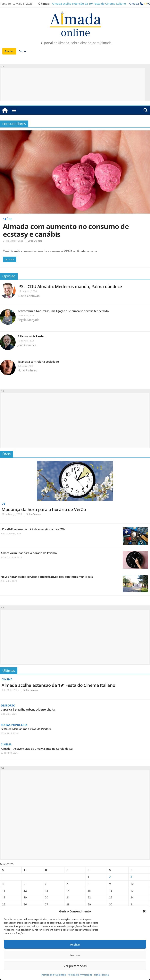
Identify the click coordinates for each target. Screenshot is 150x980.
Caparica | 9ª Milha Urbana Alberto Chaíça (28, 709)
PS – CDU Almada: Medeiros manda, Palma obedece (70, 286)
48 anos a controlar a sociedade (38, 362)
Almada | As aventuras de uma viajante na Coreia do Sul (37, 749)
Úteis (7, 454)
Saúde (8, 219)
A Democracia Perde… (32, 336)
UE (3, 504)
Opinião (9, 276)
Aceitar (75, 944)
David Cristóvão (29, 296)
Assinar (9, 51)
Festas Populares (14, 725)
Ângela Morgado (29, 320)
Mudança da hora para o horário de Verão (44, 509)
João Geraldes (27, 345)
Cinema (7, 679)
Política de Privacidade (54, 975)
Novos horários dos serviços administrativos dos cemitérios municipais (47, 577)
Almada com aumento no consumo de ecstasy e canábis (66, 230)
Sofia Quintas (35, 241)
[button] (144, 911)
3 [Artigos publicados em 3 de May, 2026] (131, 877)
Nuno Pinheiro (27, 370)
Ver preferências (75, 966)
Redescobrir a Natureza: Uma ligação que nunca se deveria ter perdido (64, 311)
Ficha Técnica (101, 975)
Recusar (75, 955)
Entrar (22, 51)
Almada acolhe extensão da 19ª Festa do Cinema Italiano (89, 4)
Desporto (8, 705)
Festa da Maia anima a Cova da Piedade (26, 729)
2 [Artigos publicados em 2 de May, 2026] (110, 877)
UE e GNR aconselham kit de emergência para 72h (33, 529)
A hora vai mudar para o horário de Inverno (29, 553)
